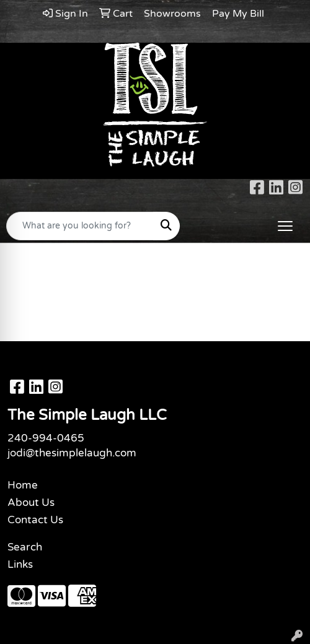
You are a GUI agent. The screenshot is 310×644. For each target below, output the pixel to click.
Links (20, 564)
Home (23, 485)
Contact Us (35, 520)
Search (25, 547)
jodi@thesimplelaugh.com (72, 453)
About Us (31, 503)
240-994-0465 (46, 438)
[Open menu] (285, 226)
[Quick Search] (80, 226)
